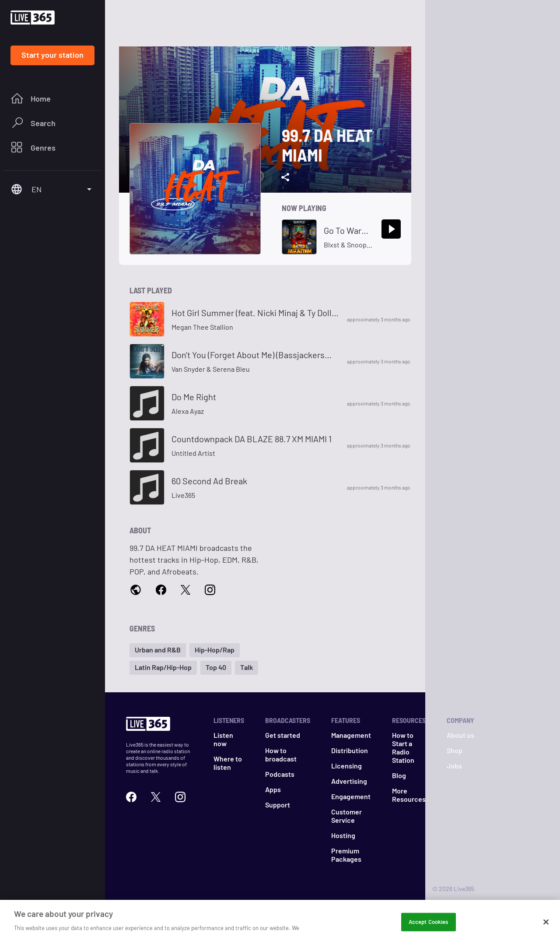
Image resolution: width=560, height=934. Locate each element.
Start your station (52, 55)
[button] (158, 650)
